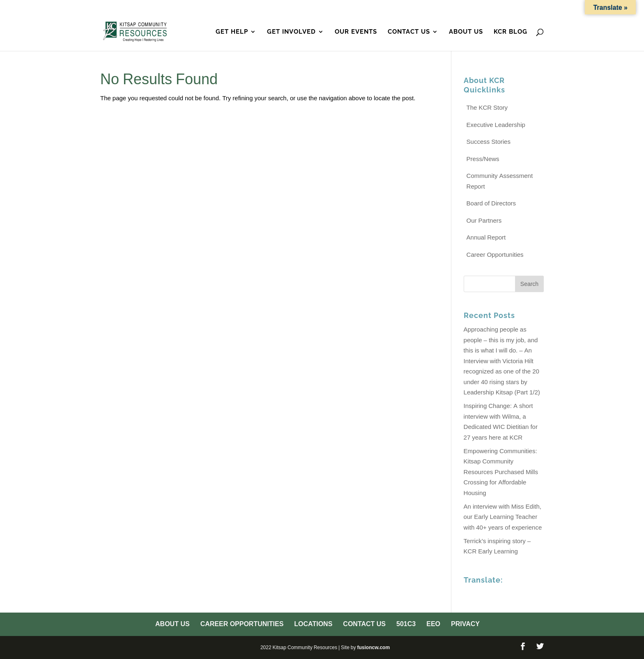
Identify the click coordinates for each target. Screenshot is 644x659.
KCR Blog (511, 32)
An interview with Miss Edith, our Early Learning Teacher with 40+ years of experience (503, 517)
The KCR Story (487, 107)
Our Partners (484, 220)
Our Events (356, 32)
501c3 (482, 8)
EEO (505, 8)
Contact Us (447, 8)
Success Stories (489, 142)
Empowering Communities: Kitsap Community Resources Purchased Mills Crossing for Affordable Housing (501, 472)
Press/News (483, 159)
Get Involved (291, 32)
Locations (403, 8)
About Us (282, 8)
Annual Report (486, 237)
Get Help (232, 32)
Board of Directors (491, 203)
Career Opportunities (341, 8)
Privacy (531, 8)
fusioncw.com (373, 647)
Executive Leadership (496, 125)
